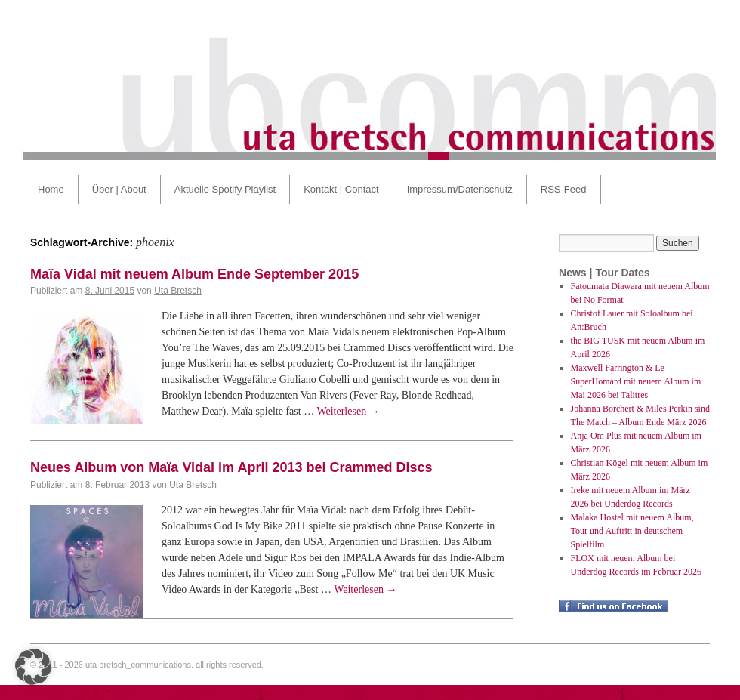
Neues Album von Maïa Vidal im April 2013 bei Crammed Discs (231, 467)
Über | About (119, 189)
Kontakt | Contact (341, 189)
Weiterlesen (348, 411)
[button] (33, 667)
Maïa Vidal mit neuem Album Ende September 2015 (194, 274)
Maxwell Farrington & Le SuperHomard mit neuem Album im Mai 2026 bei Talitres (636, 381)
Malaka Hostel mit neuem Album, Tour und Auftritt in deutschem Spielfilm (632, 531)
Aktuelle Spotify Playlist (225, 189)
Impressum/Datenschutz (460, 189)
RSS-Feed (564, 189)
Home (51, 189)
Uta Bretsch (178, 291)
